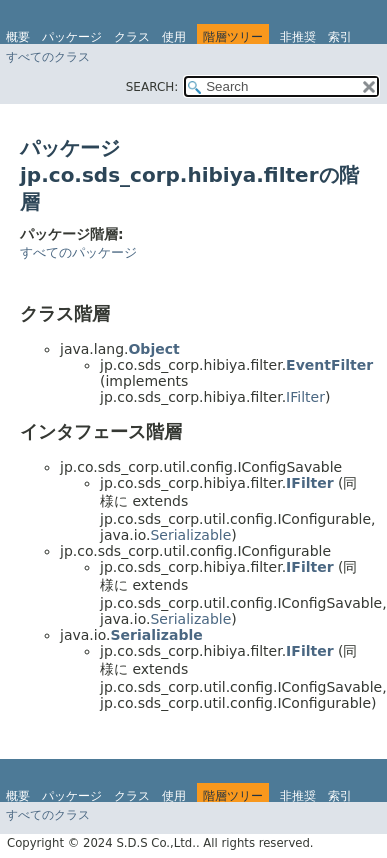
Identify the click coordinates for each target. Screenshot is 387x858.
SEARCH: (152, 87)
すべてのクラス (48, 57)
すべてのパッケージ (78, 252)
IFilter (305, 397)
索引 (340, 37)
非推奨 (298, 37)
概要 (18, 37)
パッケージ (72, 37)
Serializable (190, 535)
